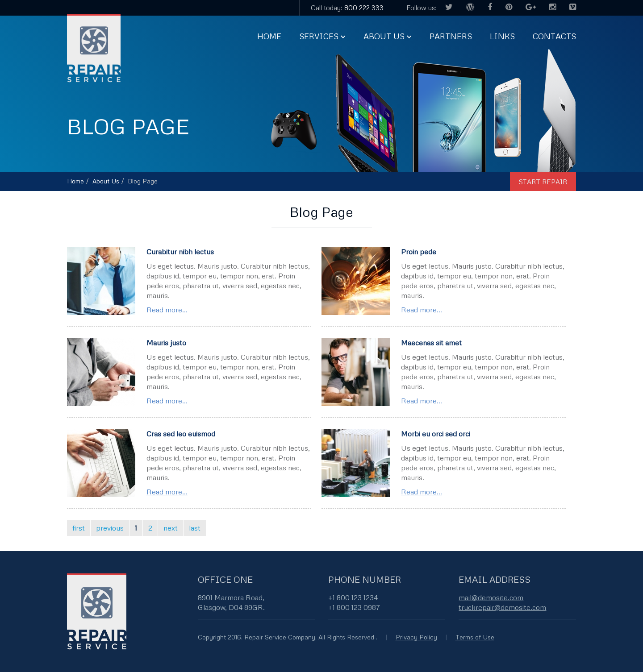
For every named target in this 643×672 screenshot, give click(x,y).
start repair (543, 182)
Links (502, 36)
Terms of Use (475, 637)
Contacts (554, 36)
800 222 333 (364, 8)
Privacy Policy (416, 637)
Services (319, 36)
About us (384, 36)
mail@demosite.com (491, 597)
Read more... (167, 310)
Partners (451, 36)
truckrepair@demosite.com (502, 607)
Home (269, 36)
